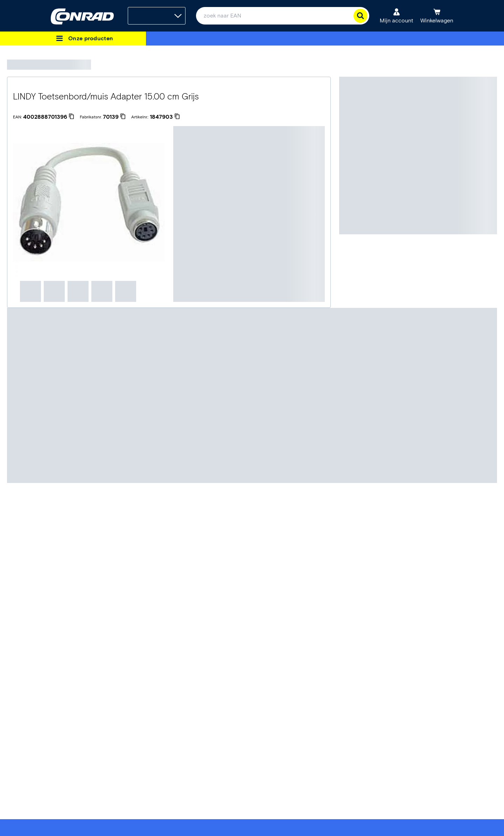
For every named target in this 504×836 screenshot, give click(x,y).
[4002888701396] (49, 117)
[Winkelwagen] (437, 16)
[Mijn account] (397, 16)
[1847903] (165, 117)
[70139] (114, 117)
